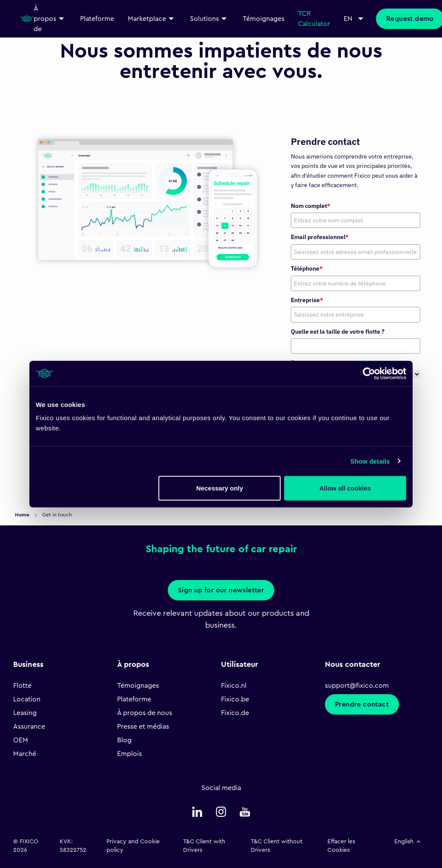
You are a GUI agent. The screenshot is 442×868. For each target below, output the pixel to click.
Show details (370, 461)
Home (23, 515)
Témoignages (138, 686)
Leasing (25, 713)
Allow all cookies (345, 488)
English (408, 842)
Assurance (29, 727)
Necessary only (220, 488)
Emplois (129, 754)
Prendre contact (362, 704)
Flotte (22, 686)
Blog (124, 740)
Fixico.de (235, 713)
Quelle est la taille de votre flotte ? (338, 332)
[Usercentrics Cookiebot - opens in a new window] (369, 373)
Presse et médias (143, 727)
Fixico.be (235, 699)
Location (27, 699)
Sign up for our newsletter (221, 590)
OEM (21, 740)
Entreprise (307, 300)
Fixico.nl (234, 686)
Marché (25, 754)
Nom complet (311, 206)
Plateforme (134, 699)
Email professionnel (320, 237)
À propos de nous (145, 713)
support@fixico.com (357, 686)
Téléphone (307, 268)
